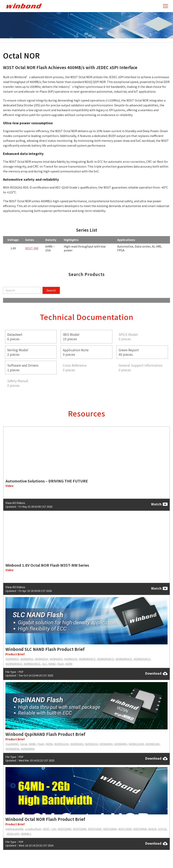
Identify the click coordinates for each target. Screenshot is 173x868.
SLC (44, 664)
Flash (61, 664)
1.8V (54, 829)
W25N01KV (77, 744)
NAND (52, 664)
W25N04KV (121, 744)
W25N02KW (12, 749)
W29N (69, 664)
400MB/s (26, 834)
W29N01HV (71, 659)
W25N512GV (62, 744)
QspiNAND (12, 744)
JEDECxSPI (13, 834)
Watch (159, 504)
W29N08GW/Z (87, 659)
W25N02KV (106, 744)
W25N (49, 744)
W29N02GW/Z (142, 659)
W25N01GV (91, 744)
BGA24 (152, 829)
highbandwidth (15, 829)
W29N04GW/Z (106, 659)
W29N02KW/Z (14, 664)
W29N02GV (41, 659)
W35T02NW (64, 829)
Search (51, 290)
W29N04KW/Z (124, 659)
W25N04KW (28, 749)
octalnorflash (33, 829)
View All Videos (15, 503)
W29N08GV (12, 659)
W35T (46, 829)
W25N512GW (136, 744)
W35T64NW (140, 829)
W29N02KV (56, 659)
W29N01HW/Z (32, 664)
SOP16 (162, 829)
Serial (24, 744)
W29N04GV (27, 659)
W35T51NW (95, 829)
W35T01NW (80, 829)
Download (156, 673)
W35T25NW (110, 829)
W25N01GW (152, 744)
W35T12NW (125, 829)
